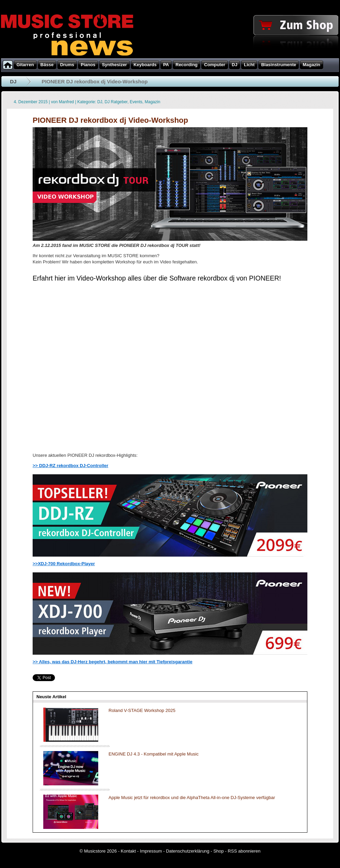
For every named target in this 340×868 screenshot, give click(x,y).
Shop (218, 851)
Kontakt (128, 851)
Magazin (152, 102)
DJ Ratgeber (116, 102)
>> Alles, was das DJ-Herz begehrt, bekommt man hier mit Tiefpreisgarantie (112, 662)
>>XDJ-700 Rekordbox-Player (64, 564)
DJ (13, 81)
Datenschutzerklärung (188, 851)
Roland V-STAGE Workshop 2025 (142, 710)
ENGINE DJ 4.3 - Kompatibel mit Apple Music (154, 754)
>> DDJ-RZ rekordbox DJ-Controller (70, 466)
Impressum (151, 851)
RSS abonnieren (244, 851)
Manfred (66, 102)
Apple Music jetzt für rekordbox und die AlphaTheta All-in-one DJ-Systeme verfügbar (192, 798)
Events (136, 102)
